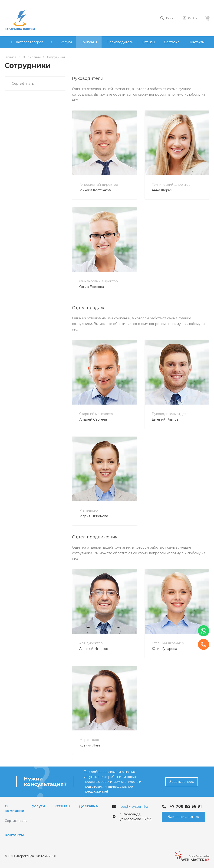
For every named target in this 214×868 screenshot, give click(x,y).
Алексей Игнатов (94, 649)
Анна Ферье (162, 190)
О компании (15, 808)
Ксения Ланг (90, 745)
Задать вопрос (182, 782)
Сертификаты (23, 84)
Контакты (14, 835)
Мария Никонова (94, 516)
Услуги (38, 806)
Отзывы (63, 806)
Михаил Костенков (95, 190)
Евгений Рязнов (165, 419)
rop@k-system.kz (134, 807)
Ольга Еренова (92, 287)
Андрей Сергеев (93, 419)
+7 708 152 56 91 (186, 806)
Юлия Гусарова (164, 649)
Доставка (88, 806)
